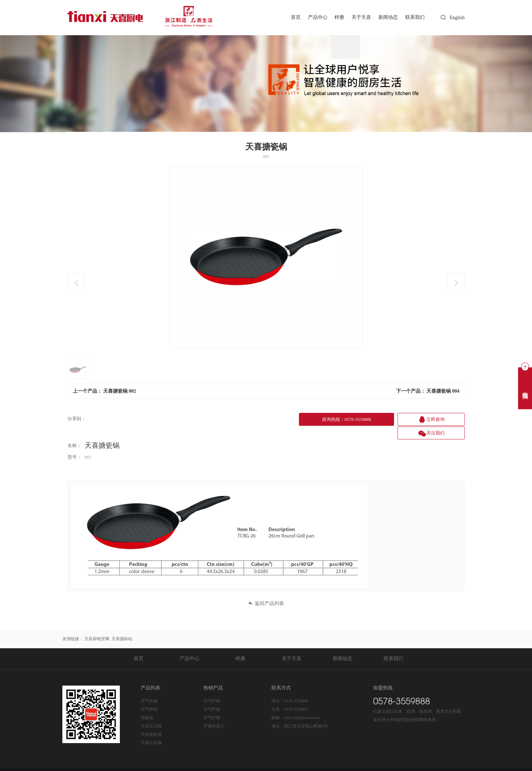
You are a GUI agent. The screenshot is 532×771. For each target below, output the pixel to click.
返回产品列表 (266, 589)
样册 (336, 17)
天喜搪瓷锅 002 (120, 391)
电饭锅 (147, 704)
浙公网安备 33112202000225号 (209, 763)
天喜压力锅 (151, 712)
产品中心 (313, 17)
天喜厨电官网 (97, 625)
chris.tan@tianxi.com (302, 704)
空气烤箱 (149, 695)
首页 (290, 17)
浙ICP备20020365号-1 (155, 763)
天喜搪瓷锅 (151, 720)
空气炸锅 (149, 687)
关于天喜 (358, 17)
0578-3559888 (296, 687)
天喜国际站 (122, 625)
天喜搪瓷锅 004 (443, 391)
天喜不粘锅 (151, 729)
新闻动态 (386, 17)
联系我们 (414, 17)
